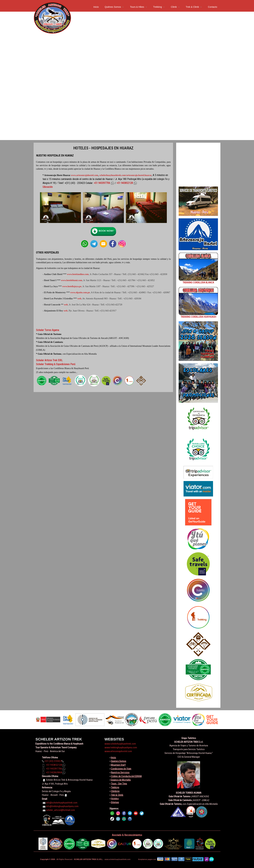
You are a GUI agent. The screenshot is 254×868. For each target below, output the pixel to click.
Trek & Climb (192, 7)
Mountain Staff (118, 765)
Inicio (96, 7)
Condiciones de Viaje (121, 769)
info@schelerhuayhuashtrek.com (62, 803)
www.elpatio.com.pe (80, 292)
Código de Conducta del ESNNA (126, 776)
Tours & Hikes (137, 7)
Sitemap (115, 802)
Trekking (158, 7)
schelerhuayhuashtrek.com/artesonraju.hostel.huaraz (125, 175)
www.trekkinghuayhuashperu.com (121, 747)
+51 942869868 (54, 772)
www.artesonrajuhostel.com (84, 175)
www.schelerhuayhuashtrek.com (120, 744)
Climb (174, 7)
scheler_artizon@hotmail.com (60, 810)
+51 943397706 (54, 769)
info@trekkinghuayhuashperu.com (62, 806)
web (79, 299)
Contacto (213, 7)
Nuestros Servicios (120, 772)
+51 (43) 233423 (53, 761)
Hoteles (115, 799)
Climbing (115, 791)
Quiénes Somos (113, 7)
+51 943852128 (54, 765)
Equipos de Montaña (121, 780)
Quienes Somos (119, 761)
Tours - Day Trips (119, 784)
